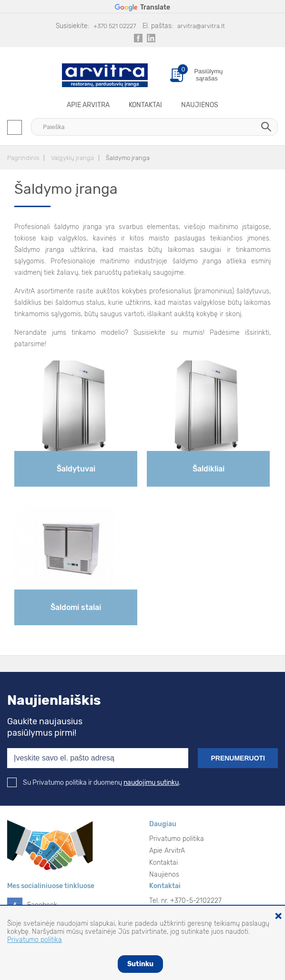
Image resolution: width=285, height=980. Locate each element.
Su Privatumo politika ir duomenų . (94, 783)
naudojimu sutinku (151, 783)
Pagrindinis (23, 158)
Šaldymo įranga (128, 158)
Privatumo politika (177, 839)
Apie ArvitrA (88, 105)
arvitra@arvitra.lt (201, 26)
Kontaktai (145, 105)
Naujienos (200, 105)
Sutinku (140, 964)
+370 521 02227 (115, 26)
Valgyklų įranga (72, 158)
